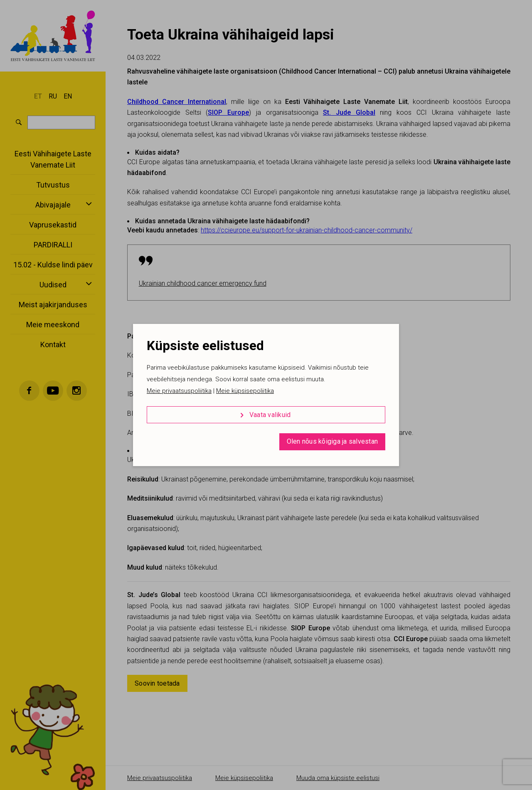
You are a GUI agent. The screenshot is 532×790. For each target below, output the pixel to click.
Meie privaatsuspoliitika (179, 391)
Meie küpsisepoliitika (245, 391)
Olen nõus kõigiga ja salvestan (332, 441)
